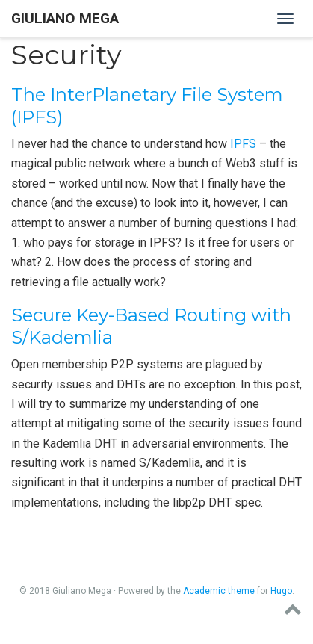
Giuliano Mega (65, 18)
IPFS (243, 144)
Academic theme (219, 591)
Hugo (281, 591)
